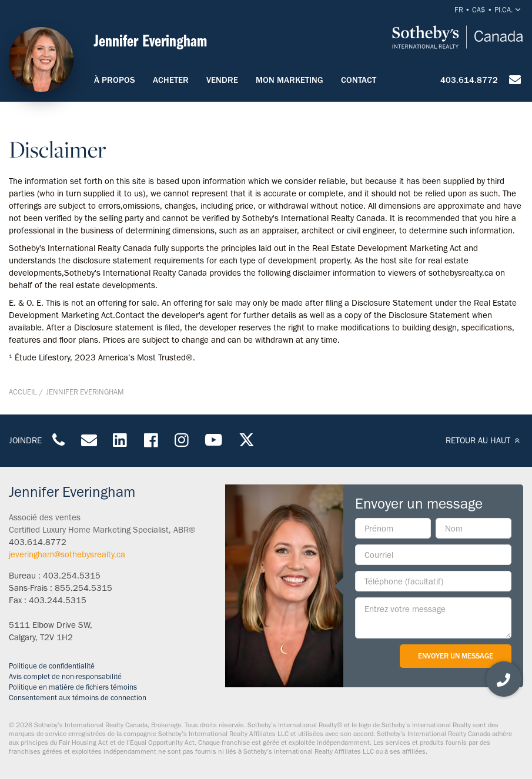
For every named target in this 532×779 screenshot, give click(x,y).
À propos (115, 80)
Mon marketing (290, 80)
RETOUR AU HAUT (484, 440)
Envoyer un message (456, 656)
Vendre (222, 80)
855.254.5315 (83, 588)
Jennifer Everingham (85, 392)
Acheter (171, 80)
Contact (359, 80)
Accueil (23, 392)
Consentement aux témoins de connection (78, 698)
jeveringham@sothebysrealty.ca (67, 554)
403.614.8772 (469, 80)
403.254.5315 (72, 576)
